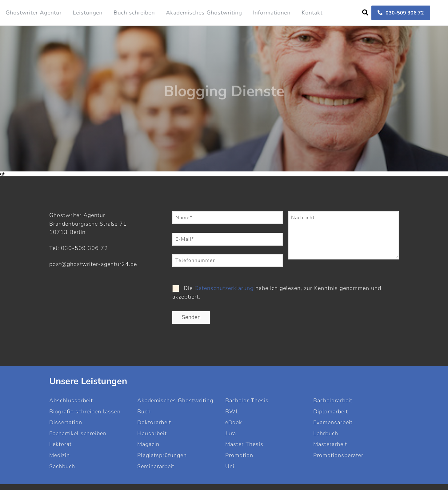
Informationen (272, 13)
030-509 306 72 (401, 13)
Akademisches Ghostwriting (204, 13)
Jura (231, 433)
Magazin (148, 444)
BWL (232, 412)
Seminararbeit (156, 466)
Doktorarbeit (154, 422)
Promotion (239, 455)
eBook (234, 422)
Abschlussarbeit (71, 400)
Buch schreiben (134, 13)
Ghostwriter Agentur (34, 13)
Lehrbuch (326, 433)
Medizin (60, 455)
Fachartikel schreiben (78, 433)
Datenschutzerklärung (224, 288)
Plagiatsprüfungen (162, 455)
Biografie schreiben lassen (85, 412)
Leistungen (88, 13)
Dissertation (66, 422)
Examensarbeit (333, 422)
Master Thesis (244, 444)
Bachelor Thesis (247, 400)
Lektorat (60, 444)
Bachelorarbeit (333, 400)
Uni (230, 466)
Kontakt (312, 13)
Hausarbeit (152, 433)
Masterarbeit (330, 444)
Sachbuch (62, 466)
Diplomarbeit (331, 412)
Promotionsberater (338, 455)
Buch (144, 412)
